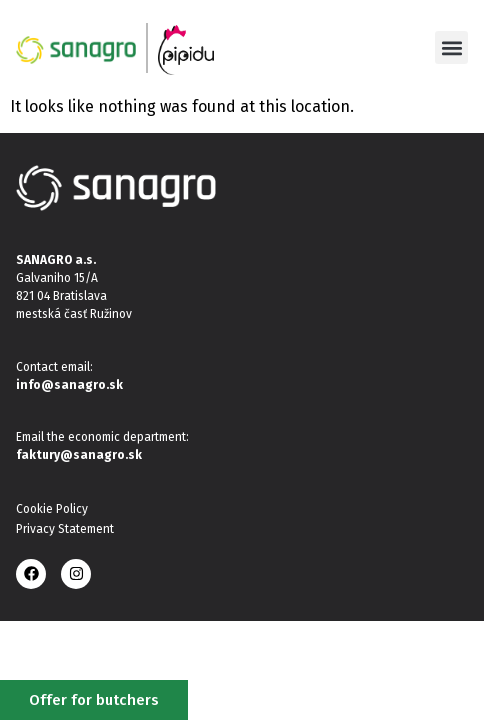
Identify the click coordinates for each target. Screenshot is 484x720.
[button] (451, 47)
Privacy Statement (65, 529)
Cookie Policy (52, 509)
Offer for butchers (94, 700)
